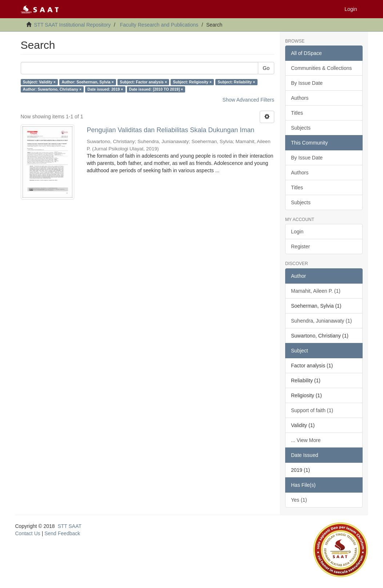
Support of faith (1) (312, 410)
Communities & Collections (321, 68)
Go (266, 68)
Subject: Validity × (39, 82)
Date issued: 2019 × (105, 89)
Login (297, 232)
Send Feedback (62, 533)
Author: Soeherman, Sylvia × (87, 82)
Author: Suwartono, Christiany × (52, 89)
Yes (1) (299, 500)
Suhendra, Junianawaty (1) (321, 321)
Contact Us (28, 533)
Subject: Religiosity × (192, 82)
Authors (300, 98)
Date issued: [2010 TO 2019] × (156, 89)
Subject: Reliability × (236, 82)
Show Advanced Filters (248, 100)
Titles (297, 113)
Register (300, 246)
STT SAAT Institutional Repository (72, 25)
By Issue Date (307, 83)
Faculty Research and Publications (159, 25)
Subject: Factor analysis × (143, 82)
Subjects (301, 128)
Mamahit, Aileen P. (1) (316, 291)
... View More (306, 440)
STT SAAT (69, 526)
